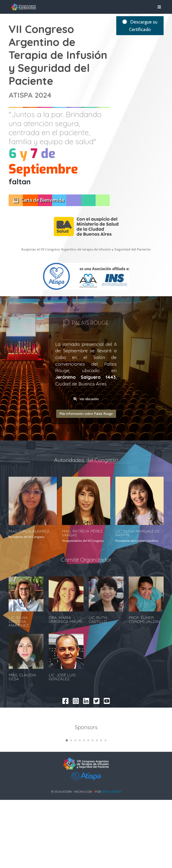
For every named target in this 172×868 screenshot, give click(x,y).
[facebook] (65, 741)
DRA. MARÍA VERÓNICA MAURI (65, 661)
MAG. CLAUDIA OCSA (22, 718)
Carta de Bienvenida (39, 200)
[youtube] (107, 741)
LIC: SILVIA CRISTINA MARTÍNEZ (19, 663)
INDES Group (111, 860)
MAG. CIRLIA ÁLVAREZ (29, 573)
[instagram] (76, 741)
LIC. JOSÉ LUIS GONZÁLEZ (62, 718)
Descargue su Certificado (140, 26)
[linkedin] (86, 741)
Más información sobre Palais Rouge (86, 455)
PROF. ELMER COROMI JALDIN (144, 661)
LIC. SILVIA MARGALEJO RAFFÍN (137, 575)
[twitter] (96, 741)
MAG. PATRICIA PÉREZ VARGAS (82, 575)
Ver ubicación (86, 441)
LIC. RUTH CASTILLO (98, 661)
